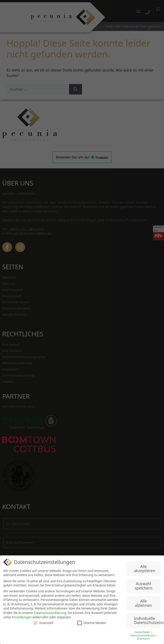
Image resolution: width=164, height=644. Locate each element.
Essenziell (43, 623)
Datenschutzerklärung (50, 613)
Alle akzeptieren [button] (145, 569)
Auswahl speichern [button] (143, 586)
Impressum (144, 639)
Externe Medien (92, 623)
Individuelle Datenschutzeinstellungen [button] (148, 620)
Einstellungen (22, 617)
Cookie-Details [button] (142, 632)
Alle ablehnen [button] (143, 603)
